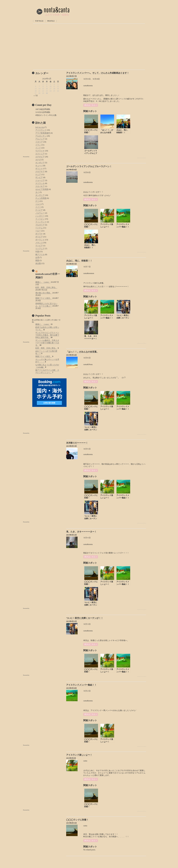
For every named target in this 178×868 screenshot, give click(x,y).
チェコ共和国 (41, 198)
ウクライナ (40, 151)
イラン (38, 145)
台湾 (37, 257)
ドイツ (38, 207)
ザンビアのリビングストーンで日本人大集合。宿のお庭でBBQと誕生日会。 (47, 335)
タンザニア (40, 195)
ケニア (38, 174)
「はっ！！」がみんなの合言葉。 (82, 352)
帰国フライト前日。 (44, 298)
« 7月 (36, 96)
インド (38, 148)
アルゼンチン (41, 136)
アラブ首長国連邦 (43, 133)
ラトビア (39, 246)
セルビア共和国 (42, 189)
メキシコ (39, 243)
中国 (37, 252)
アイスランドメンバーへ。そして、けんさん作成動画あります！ (98, 73)
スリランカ (40, 183)
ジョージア (40, 180)
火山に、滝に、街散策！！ (79, 261)
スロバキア (40, 186)
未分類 (38, 263)
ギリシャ (39, 169)
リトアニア (40, 249)
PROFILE (51, 21)
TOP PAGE (39, 21)
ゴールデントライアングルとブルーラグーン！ (89, 166)
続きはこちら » (91, 105)
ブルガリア (40, 225)
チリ (37, 201)
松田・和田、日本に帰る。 (46, 287)
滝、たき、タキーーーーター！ (81, 532)
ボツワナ (39, 234)
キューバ (39, 166)
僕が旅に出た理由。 (44, 293)
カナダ (38, 160)
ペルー (38, 231)
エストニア (40, 154)
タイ (37, 192)
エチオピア (40, 157)
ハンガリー (40, 216)
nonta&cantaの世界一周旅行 (48, 276)
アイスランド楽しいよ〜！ (79, 755)
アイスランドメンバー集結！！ (81, 685)
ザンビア (39, 177)
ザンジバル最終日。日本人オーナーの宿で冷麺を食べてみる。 (47, 343)
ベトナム (39, 228)
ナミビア (39, 210)
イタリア (39, 142)
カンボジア (40, 163)
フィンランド (41, 222)
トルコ (38, 204)
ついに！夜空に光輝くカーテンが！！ (85, 618)
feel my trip (40, 127)
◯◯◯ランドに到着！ (77, 820)
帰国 (37, 260)
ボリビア (39, 237)
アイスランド (41, 130)
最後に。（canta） (43, 282)
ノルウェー (40, 213)
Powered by (142, 157)
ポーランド (40, 240)
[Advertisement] (47, 452)
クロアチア (40, 172)
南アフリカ (40, 255)
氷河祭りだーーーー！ (77, 443)
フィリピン (40, 219)
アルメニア (40, 139)
